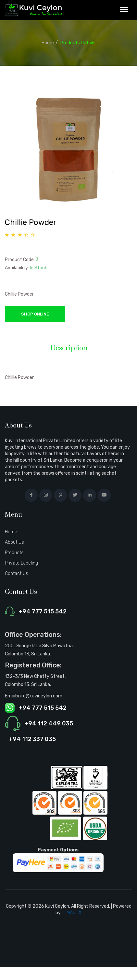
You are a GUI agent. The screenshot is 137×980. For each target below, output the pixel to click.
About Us (14, 542)
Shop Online (35, 314)
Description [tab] (69, 348)
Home (48, 43)
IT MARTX (72, 913)
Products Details (78, 43)
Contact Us (17, 574)
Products (14, 553)
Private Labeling (21, 563)
